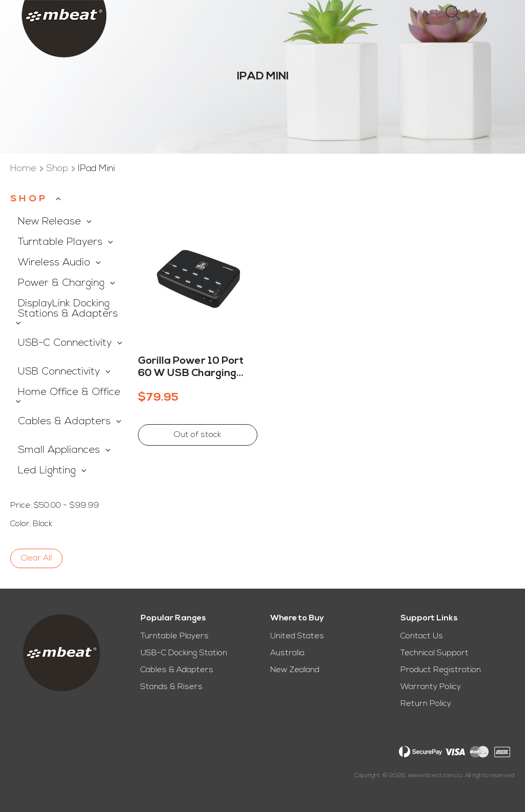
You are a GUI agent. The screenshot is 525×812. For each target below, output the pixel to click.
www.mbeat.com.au (435, 776)
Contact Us (422, 636)
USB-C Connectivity (65, 343)
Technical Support (435, 653)
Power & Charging (61, 283)
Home (25, 169)
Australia (287, 653)
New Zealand (295, 670)
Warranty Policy (431, 687)
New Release (49, 222)
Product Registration (441, 670)
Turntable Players (60, 242)
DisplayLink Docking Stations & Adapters (68, 309)
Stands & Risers (171, 687)
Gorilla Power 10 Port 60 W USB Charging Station (191, 368)
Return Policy (426, 704)
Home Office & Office (69, 392)
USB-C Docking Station (184, 653)
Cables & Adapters (64, 422)
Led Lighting (47, 471)
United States (297, 636)
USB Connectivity (59, 372)
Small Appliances (59, 450)
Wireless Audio (54, 263)
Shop (58, 169)
